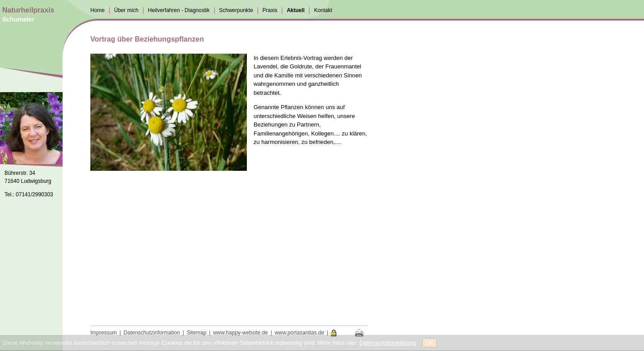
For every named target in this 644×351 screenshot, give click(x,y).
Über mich (126, 10)
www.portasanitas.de (299, 333)
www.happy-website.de (240, 333)
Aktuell (296, 10)
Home (97, 10)
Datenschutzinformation (152, 333)
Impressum (104, 333)
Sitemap (196, 333)
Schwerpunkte (236, 10)
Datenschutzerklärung (388, 343)
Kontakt (323, 10)
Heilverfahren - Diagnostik (179, 10)
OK (430, 343)
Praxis (270, 10)
